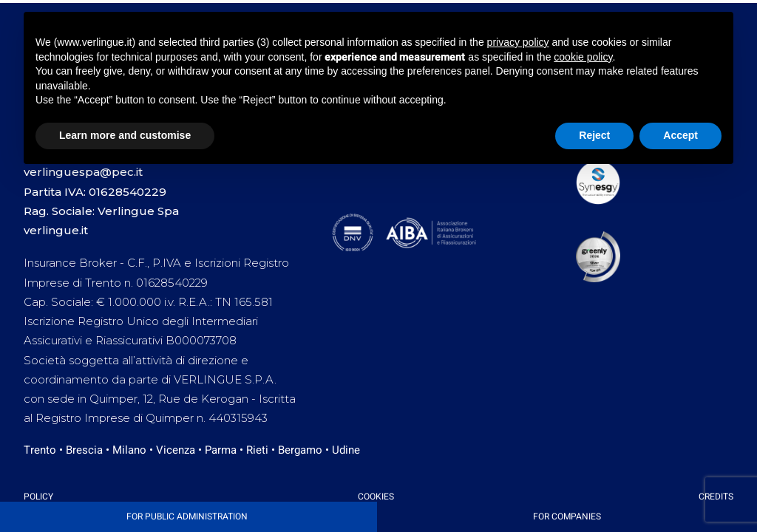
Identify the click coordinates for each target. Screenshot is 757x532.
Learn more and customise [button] (125, 135)
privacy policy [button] (518, 42)
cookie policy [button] (583, 57)
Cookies (376, 497)
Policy (38, 497)
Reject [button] (594, 135)
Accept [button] (680, 135)
